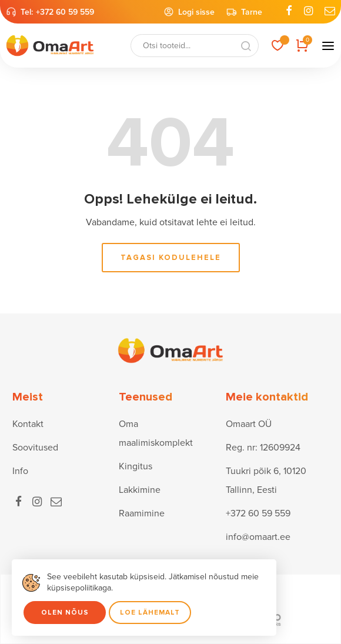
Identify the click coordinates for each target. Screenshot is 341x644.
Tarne (244, 12)
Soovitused (35, 448)
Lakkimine (140, 490)
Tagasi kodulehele (171, 258)
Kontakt (28, 424)
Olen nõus (65, 613)
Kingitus (136, 466)
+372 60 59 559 (65, 12)
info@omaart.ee (258, 537)
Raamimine (142, 513)
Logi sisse (189, 12)
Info (20, 471)
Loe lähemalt (150, 613)
